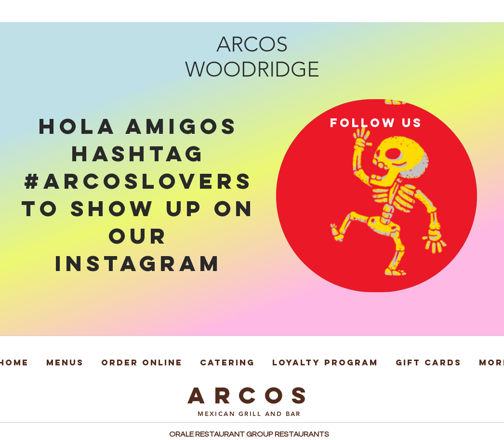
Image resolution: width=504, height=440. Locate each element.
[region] (377, 196)
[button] (65, 358)
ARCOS (251, 395)
